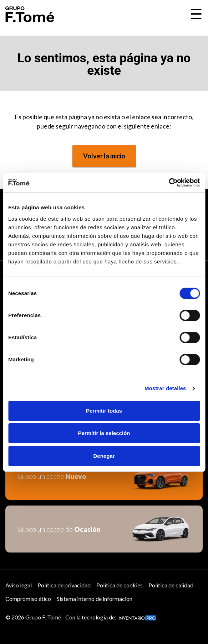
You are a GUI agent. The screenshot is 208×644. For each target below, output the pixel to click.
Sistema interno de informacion (95, 599)
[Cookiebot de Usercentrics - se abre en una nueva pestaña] (169, 183)
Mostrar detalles (165, 388)
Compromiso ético (28, 599)
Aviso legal (19, 585)
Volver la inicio (104, 156)
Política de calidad (171, 585)
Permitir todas (104, 411)
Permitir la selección (104, 433)
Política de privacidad (64, 585)
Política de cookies (120, 585)
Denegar (104, 456)
